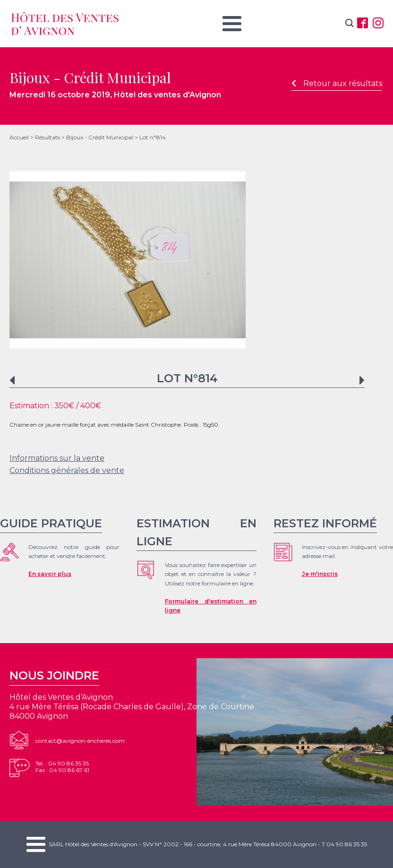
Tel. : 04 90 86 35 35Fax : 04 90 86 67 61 (62, 767)
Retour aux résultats (337, 83)
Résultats (47, 137)
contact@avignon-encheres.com (80, 741)
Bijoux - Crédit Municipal (100, 137)
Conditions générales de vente (67, 470)
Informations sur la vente (57, 458)
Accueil (19, 137)
